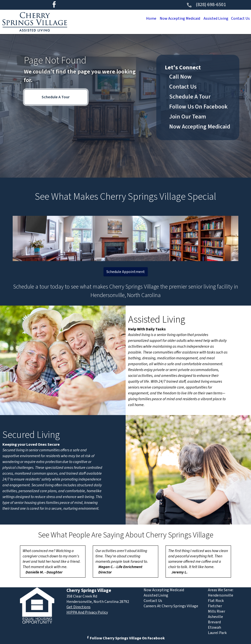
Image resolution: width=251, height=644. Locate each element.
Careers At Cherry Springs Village (171, 606)
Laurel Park (217, 633)
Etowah (214, 627)
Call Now (180, 77)
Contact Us (240, 18)
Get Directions (79, 607)
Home (146, 18)
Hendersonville (221, 595)
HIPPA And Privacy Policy (87, 612)
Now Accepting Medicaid (176, 18)
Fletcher (215, 606)
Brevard (214, 622)
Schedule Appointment (126, 272)
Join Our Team (188, 117)
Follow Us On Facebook (198, 107)
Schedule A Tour (56, 97)
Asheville (215, 617)
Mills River (217, 611)
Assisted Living (214, 18)
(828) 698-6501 (206, 5)
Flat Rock (216, 601)
